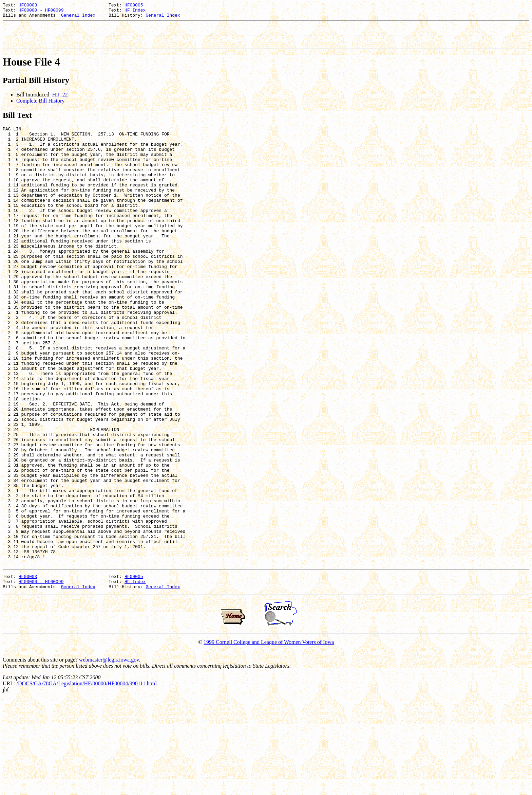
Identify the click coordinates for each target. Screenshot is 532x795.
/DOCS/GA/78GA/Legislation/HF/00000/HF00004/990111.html (87, 780)
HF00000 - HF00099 (41, 12)
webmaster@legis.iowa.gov (109, 756)
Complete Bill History (40, 107)
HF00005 (134, 6)
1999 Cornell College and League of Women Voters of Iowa (269, 739)
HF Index (135, 12)
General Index (78, 18)
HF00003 (28, 6)
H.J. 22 (60, 101)
